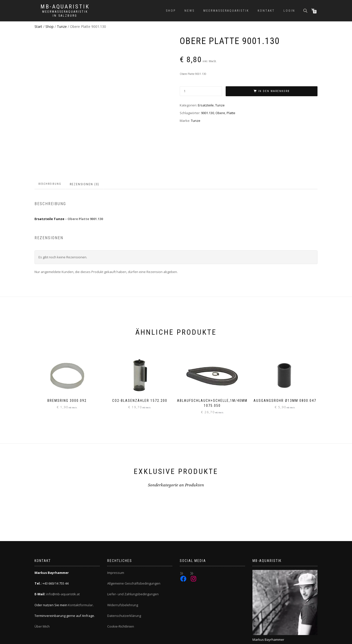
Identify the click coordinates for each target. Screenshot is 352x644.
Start (38, 26)
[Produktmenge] (201, 91)
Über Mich (42, 592)
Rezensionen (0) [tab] (85, 150)
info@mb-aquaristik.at (63, 560)
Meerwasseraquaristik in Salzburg (65, 14)
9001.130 (208, 113)
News (190, 11)
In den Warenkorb (274, 91)
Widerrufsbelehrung (123, 570)
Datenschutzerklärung (124, 581)
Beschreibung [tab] (50, 149)
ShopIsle (40, 638)
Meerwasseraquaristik (226, 11)
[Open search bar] (306, 10)
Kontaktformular (80, 570)
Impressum (116, 538)
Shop (171, 11)
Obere (220, 113)
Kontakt (266, 11)
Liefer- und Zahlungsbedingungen (133, 560)
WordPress (68, 638)
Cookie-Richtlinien (121, 592)
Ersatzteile (206, 105)
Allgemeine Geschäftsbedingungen (134, 549)
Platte (231, 113)
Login (289, 11)
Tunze (62, 26)
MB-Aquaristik (65, 7)
